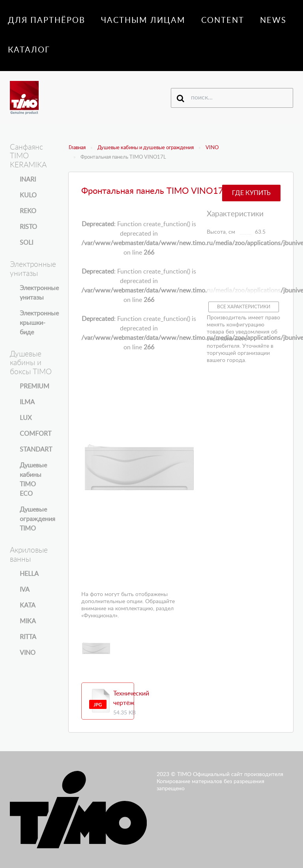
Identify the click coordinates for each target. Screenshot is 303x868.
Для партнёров (47, 21)
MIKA (28, 621)
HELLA (29, 574)
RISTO (28, 227)
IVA (25, 590)
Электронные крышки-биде (39, 323)
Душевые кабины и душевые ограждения (146, 148)
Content (223, 21)
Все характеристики (244, 307)
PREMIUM (35, 386)
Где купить (251, 193)
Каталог (29, 50)
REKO (28, 211)
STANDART (36, 450)
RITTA (28, 637)
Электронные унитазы (39, 293)
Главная (77, 148)
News (273, 21)
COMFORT (36, 434)
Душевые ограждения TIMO (37, 519)
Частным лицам (143, 21)
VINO (212, 148)
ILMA (27, 402)
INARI (28, 180)
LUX (26, 418)
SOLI (26, 243)
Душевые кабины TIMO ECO (33, 480)
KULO (28, 195)
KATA (28, 606)
